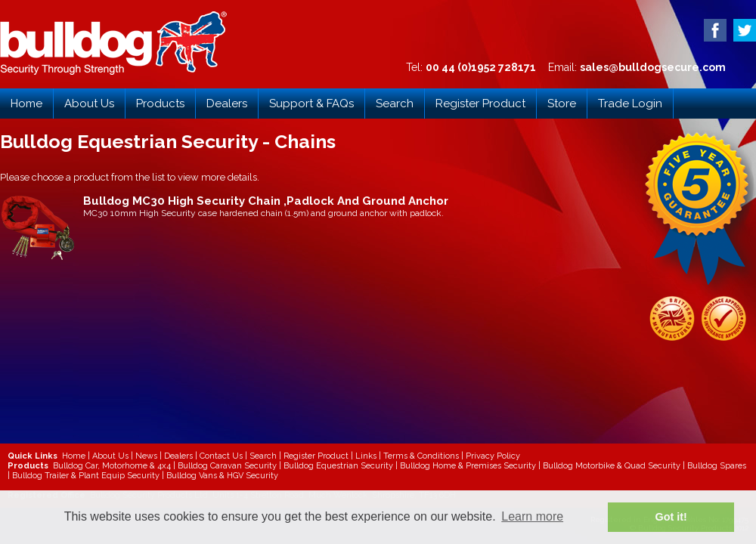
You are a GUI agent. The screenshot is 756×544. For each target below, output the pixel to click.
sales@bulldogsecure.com (653, 67)
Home (26, 104)
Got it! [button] (671, 517)
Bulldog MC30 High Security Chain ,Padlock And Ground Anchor (266, 201)
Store (562, 104)
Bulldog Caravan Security (227, 466)
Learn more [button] (532, 516)
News (146, 456)
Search (395, 104)
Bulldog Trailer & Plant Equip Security (86, 476)
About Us (89, 104)
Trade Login (630, 104)
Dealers (227, 104)
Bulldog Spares (717, 466)
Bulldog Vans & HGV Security (222, 476)
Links (366, 456)
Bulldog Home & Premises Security (468, 466)
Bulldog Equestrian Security (338, 466)
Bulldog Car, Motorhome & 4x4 (112, 466)
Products (160, 104)
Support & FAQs (311, 104)
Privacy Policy (493, 456)
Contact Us (221, 456)
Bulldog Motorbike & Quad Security (612, 466)
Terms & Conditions (421, 456)
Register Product (480, 104)
